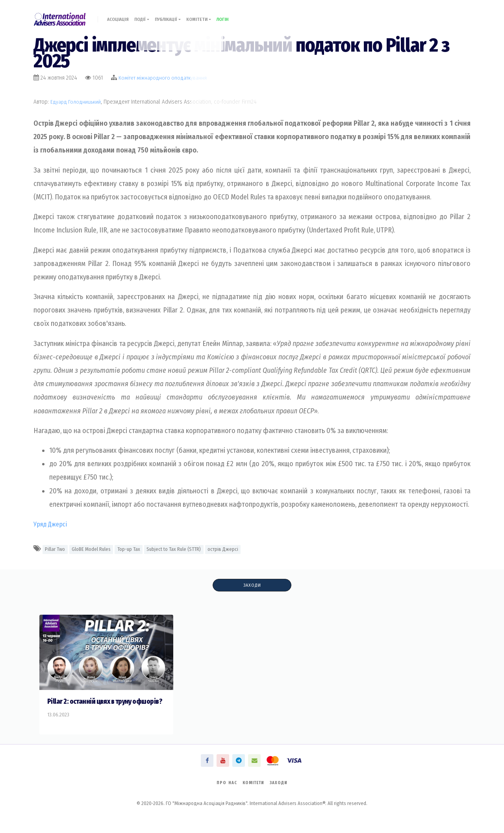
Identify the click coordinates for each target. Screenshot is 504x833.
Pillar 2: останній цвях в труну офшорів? (95, 707)
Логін (240, 15)
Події (148, 15)
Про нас (223, 794)
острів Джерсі (240, 549)
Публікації (178, 15)
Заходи (252, 586)
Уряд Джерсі (52, 524)
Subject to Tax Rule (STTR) (187, 549)
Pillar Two (57, 549)
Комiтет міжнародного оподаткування (164, 78)
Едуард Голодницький (77, 102)
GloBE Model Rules (97, 549)
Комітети (213, 15)
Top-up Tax (138, 549)
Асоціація (120, 15)
